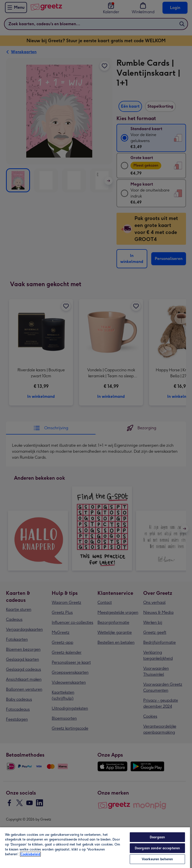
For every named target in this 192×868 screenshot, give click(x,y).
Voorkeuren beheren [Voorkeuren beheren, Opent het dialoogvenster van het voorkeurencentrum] (157, 859)
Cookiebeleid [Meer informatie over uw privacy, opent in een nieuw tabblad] (30, 854)
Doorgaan (157, 837)
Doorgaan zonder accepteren (157, 848)
